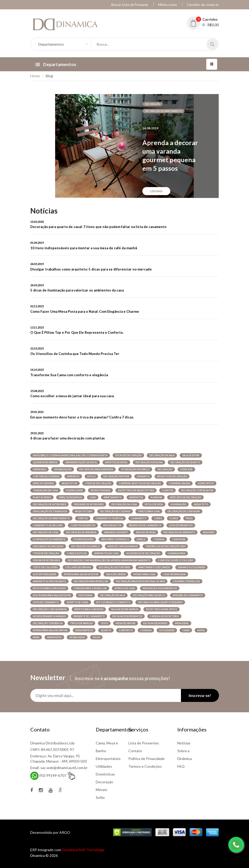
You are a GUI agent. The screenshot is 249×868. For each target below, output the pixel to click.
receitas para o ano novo (49, 588)
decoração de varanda (81, 532)
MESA (36, 637)
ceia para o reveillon (186, 581)
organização (63, 469)
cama (186, 630)
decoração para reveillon (91, 581)
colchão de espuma (78, 567)
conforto (126, 630)
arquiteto (201, 504)
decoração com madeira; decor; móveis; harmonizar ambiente (109, 560)
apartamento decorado (154, 567)
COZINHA (146, 630)
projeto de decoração (172, 476)
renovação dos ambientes (160, 588)
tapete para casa (149, 511)
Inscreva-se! (200, 695)
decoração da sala (162, 455)
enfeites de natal (116, 462)
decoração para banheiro (96, 469)
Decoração (104, 782)
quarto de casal (78, 602)
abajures (208, 532)
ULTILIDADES (167, 630)
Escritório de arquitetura (136, 490)
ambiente (73, 476)
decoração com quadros (50, 609)
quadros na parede (45, 462)
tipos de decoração (46, 553)
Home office (206, 483)
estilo (91, 476)
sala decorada (116, 574)
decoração (152, 104)
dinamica (143, 476)
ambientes (136, 497)
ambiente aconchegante (49, 581)
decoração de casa (46, 532)
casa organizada (174, 574)
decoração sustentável (115, 567)
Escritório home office (162, 609)
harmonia (39, 469)
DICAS (96, 637)
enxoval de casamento (188, 595)
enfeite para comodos (89, 609)
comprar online (179, 483)
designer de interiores (89, 504)
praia (189, 518)
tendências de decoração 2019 (165, 546)
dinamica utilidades (191, 567)
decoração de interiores (49, 504)
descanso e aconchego (48, 546)
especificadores (43, 483)
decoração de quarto (185, 462)
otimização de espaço (135, 469)
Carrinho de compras (203, 5)
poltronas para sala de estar (52, 595)
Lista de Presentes (144, 743)
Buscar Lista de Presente (130, 5)
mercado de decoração (185, 497)
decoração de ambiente (179, 532)
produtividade (100, 490)
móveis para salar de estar (81, 574)
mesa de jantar (126, 623)
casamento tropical (109, 518)
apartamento (112, 497)
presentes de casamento (145, 525)
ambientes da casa (106, 553)
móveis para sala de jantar (50, 630)
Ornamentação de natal (81, 462)
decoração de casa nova (184, 511)
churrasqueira (83, 539)
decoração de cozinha (115, 511)
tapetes (83, 518)
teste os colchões (45, 567)
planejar (156, 497)
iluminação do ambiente (49, 539)
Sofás (100, 797)
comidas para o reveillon (90, 588)
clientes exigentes (83, 525)
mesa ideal (182, 623)
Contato (135, 751)
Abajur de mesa (146, 532)
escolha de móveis (155, 623)
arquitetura (83, 511)
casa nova (179, 539)
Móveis (102, 790)
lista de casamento (46, 602)
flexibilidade (74, 490)
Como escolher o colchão (175, 560)
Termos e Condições (145, 766)
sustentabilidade (45, 574)
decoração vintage (116, 476)
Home (35, 76)
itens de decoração (98, 483)
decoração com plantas (197, 490)
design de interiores (46, 560)
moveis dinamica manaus (49, 616)
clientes (167, 490)
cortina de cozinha (46, 476)
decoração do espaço (85, 546)
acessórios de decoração (143, 553)
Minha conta (167, 5)
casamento (139, 518)
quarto (106, 630)
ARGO (65, 832)
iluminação (178, 504)
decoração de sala (113, 595)
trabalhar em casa (45, 490)
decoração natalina (149, 462)
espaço (141, 539)
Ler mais (156, 191)
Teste (104, 623)
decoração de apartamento (163, 111)
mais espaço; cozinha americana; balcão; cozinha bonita (70, 455)
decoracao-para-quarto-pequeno (160, 602)
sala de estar (191, 455)
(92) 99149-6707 (53, 775)
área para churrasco (115, 539)
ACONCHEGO (77, 637)
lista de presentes (181, 525)
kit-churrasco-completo (113, 602)
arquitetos (69, 483)
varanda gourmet (116, 532)
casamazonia (177, 553)
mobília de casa (125, 588)
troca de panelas (81, 623)
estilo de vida (154, 504)
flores (174, 518)
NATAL (201, 630)
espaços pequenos (70, 497)
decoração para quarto (149, 595)
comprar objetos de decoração (140, 483)
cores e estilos (77, 553)
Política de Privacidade (147, 759)
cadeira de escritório (164, 616)
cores (158, 518)
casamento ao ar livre (48, 525)
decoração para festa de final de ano (140, 581)
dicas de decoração (128, 455)
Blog (49, 76)
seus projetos (112, 525)
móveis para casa (144, 574)
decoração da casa (124, 504)
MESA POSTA (54, 637)
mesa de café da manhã (122, 546)
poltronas (85, 595)
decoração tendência (48, 623)
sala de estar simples (125, 609)
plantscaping (42, 497)
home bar (186, 469)
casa (93, 497)
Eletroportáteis (108, 759)
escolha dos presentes (127, 616)
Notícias (184, 743)
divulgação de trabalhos (50, 511)
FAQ (181, 766)
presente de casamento (89, 616)
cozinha (159, 539)
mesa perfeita (84, 630)
